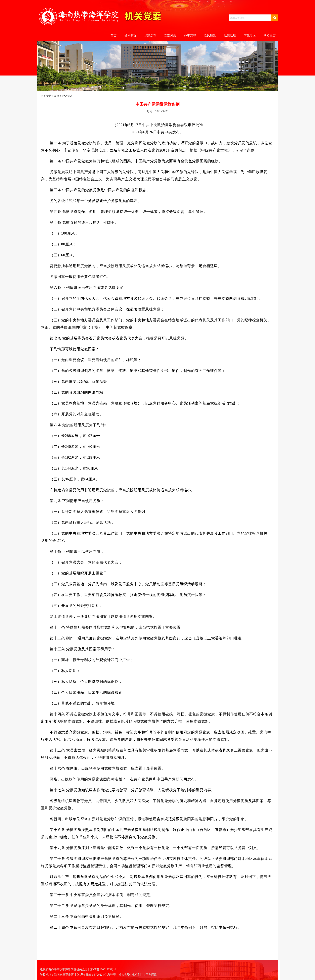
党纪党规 (230, 36)
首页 (114, 36)
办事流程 (190, 36)
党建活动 (150, 36)
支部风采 (170, 36)
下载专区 (250, 36)
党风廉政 (210, 36)
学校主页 (270, 36)
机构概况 (130, 36)
